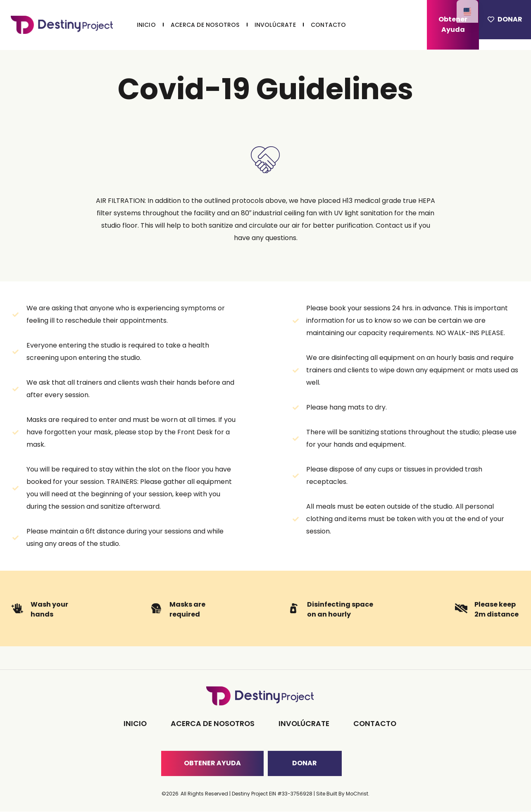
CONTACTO (329, 25)
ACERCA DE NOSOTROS (205, 25)
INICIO (146, 25)
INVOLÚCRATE (275, 25)
